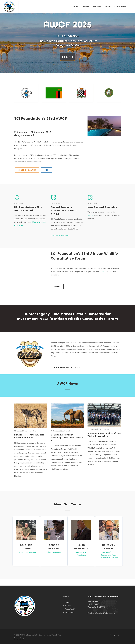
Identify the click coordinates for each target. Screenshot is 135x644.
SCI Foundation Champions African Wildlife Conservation (104, 435)
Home (67, 602)
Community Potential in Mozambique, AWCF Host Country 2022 (67, 438)
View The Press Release (60, 236)
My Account (70, 612)
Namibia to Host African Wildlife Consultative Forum (29, 436)
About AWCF (70, 609)
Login (57, 286)
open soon (103, 271)
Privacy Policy (19, 638)
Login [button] (67, 57)
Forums (90, 215)
